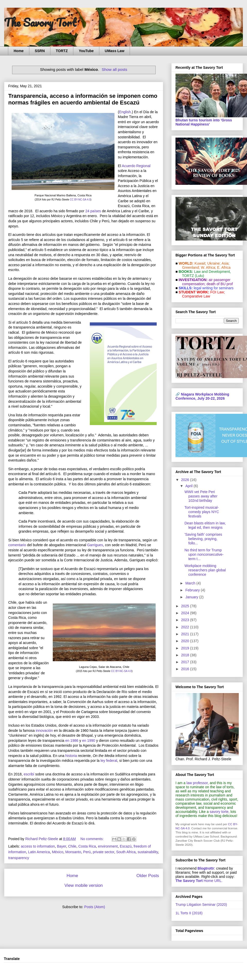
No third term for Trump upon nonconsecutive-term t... (204, 554)
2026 (186, 480)
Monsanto (73, 852)
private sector (103, 852)
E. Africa (224, 267)
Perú (87, 852)
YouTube (86, 51)
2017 (186, 662)
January (192, 597)
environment (108, 846)
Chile (72, 846)
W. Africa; (209, 267)
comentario (17, 545)
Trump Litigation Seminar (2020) (201, 905)
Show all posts (114, 69)
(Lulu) (199, 276)
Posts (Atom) (95, 907)
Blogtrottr (206, 868)
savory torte (219, 812)
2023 (186, 620)
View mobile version (84, 885)
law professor (197, 783)
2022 (186, 627)
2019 (186, 648)
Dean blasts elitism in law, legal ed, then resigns (205, 525)
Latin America (39, 852)
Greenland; (191, 267)
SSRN (40, 51)
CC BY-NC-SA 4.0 (80, 200)
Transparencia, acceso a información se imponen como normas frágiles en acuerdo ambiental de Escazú (83, 99)
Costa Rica (87, 846)
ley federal (109, 761)
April (189, 486)
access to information (38, 846)
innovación (44, 731)
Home (19, 51)
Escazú (126, 846)
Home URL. (199, 881)
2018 (186, 655)
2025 (186, 606)
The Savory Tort (40, 22)
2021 (186, 634)
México (58, 852)
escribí (29, 774)
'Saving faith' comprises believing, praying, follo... (203, 539)
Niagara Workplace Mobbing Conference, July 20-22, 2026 (202, 396)
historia (71, 756)
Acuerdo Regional (136, 166)
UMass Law (114, 51)
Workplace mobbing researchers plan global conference (205, 570)
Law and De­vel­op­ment (212, 272)
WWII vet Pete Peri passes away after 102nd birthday (201, 496)
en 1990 (89, 741)
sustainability (148, 852)
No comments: (93, 839)
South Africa (126, 852)
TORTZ (62, 51)
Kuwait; (200, 263)
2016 (186, 669)
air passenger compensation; (205, 282)
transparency (19, 858)
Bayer (61, 846)
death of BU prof (220, 284)
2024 (186, 613)
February (193, 590)
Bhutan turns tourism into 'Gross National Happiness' (204, 122)
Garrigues (95, 545)
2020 (186, 641)
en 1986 (72, 741)
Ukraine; (214, 263)
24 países (93, 211)
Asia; (226, 263)
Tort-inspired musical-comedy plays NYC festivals (202, 512)
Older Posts (148, 876)
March (191, 583)
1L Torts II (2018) (189, 913)
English (125, 112)
